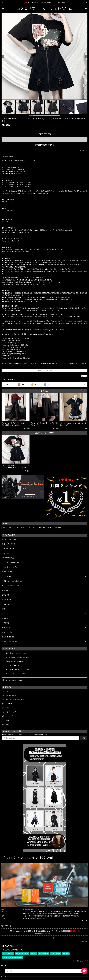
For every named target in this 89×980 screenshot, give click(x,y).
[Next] (86, 57)
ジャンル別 (6, 553)
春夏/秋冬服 (6, 628)
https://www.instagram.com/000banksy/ (15, 252)
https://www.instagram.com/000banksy (15, 345)
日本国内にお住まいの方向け (44, 145)
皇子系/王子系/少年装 (9, 539)
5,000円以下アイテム (9, 558)
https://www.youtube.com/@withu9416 (15, 354)
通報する (84, 376)
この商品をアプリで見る (45, 370)
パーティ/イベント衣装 (10, 641)
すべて (8, 384)
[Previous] (3, 57)
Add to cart (45, 139)
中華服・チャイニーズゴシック (12, 581)
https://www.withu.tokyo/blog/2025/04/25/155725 (52, 330)
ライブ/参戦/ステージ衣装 (11, 563)
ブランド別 (6, 595)
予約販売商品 (6, 604)
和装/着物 (5, 590)
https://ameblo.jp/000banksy (11, 349)
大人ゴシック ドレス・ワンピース (13, 586)
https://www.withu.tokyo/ (10, 241)
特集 (4, 609)
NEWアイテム (7, 623)
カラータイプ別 (7, 632)
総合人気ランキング (9, 544)
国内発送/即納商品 (8, 637)
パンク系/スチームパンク (10, 567)
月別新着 (5, 618)
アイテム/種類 (7, 576)
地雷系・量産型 (7, 572)
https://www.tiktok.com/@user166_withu (16, 358)
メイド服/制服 (7, 600)
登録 (84, 738)
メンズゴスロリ (7, 614)
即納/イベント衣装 (8, 549)
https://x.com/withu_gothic (11, 341)
